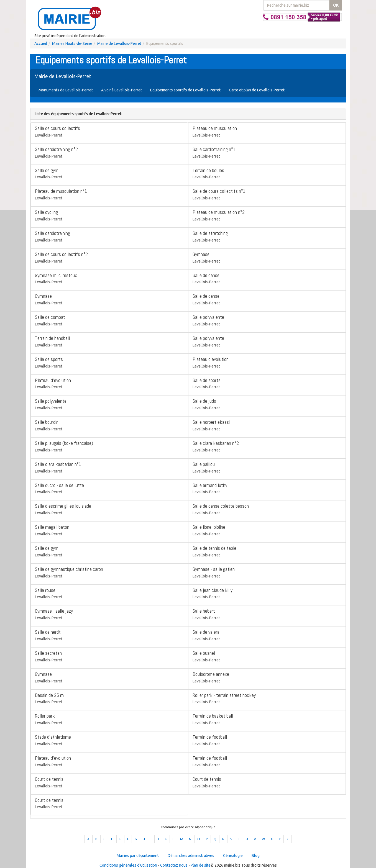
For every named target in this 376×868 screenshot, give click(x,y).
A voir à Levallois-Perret (122, 90)
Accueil (41, 43)
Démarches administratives (191, 856)
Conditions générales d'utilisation (128, 865)
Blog (256, 856)
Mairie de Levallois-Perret (119, 43)
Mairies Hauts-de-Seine (72, 43)
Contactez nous (174, 865)
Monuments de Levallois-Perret (66, 90)
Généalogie (233, 856)
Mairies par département (138, 856)
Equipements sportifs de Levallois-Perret (185, 90)
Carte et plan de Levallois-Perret (257, 90)
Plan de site (201, 865)
